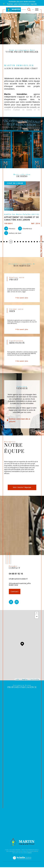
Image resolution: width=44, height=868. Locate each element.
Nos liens (15, 853)
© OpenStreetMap (34, 679)
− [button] (37, 617)
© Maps (24, 679)
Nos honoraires (11, 851)
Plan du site (19, 851)
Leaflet (17, 679)
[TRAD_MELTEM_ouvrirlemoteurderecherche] (29, 10)
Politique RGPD (23, 853)
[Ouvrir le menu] (37, 9)
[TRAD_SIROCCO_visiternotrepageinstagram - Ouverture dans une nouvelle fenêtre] (17, 602)
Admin (36, 851)
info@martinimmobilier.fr (18, 579)
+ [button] (37, 613)
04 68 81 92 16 (16, 574)
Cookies (30, 853)
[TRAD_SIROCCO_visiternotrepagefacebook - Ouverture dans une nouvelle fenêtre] (11, 602)
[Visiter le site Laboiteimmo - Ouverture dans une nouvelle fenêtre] (22, 860)
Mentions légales (28, 851)
